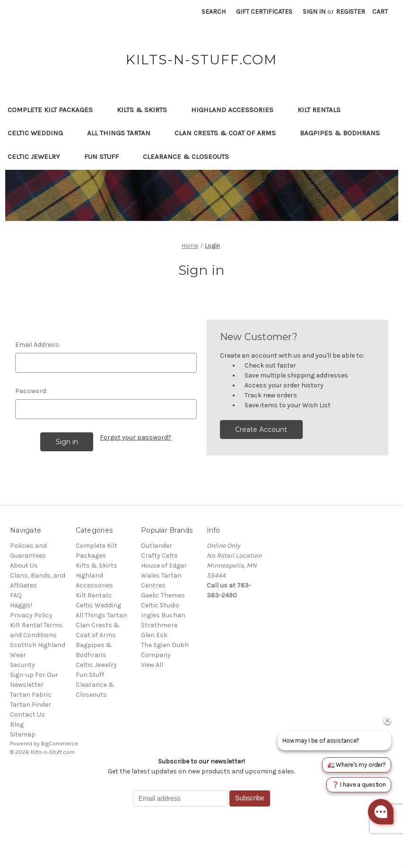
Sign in (314, 12)
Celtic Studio (160, 605)
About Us (24, 566)
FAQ (16, 595)
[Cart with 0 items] (380, 12)
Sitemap (23, 734)
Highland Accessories (237, 110)
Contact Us (27, 715)
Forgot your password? (136, 437)
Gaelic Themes (163, 595)
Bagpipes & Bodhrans (340, 133)
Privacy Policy (31, 615)
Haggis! (21, 605)
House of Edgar (164, 566)
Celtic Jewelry (38, 157)
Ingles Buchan (163, 615)
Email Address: (38, 345)
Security (22, 665)
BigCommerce (60, 744)
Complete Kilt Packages (55, 110)
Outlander (157, 546)
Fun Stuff (106, 157)
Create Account (261, 430)
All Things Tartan (123, 133)
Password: (31, 391)
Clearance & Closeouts (190, 157)
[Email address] (180, 798)
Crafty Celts (159, 556)
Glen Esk (154, 635)
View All (152, 665)
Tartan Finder (31, 705)
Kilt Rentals (319, 110)
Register (350, 12)
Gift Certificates (264, 12)
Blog (17, 724)
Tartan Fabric (31, 695)
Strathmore (159, 625)
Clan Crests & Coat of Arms (230, 133)
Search (214, 12)
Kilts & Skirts (146, 110)
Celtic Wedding (40, 133)
